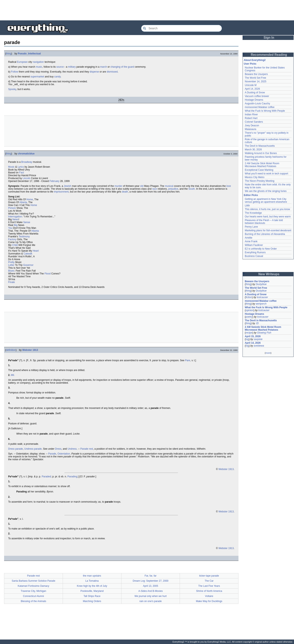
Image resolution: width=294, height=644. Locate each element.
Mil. (13, 375)
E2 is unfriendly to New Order (261, 249)
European (22, 62)
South (192, 189)
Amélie (249, 238)
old (142, 186)
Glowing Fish (264, 333)
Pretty (11, 262)
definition (11, 350)
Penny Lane (251, 227)
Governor (28, 265)
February (55, 181)
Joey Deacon (252, 125)
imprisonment (61, 192)
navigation (38, 62)
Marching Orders (92, 601)
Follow (15, 72)
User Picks (250, 64)
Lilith (247, 206)
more (268, 353)
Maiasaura (251, 129)
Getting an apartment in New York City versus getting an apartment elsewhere (266, 200)
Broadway (27, 162)
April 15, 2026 (253, 336)
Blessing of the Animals (33, 601)
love (229, 186)
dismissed (112, 72)
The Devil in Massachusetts (260, 146)
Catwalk (28, 254)
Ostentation (64, 454)
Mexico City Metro (255, 177)
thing (9, 54)
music (39, 67)
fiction (249, 297)
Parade (52, 454)
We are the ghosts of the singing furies (266, 191)
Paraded (46, 477)
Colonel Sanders (254, 122)
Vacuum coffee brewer (257, 96)
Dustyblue (261, 284)
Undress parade (33, 449)
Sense (27, 222)
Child (15, 245)
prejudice (173, 189)
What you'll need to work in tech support (266, 174)
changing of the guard (122, 67)
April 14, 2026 (252, 89)
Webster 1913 (30, 350)
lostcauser (262, 297)
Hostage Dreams (254, 100)
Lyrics (21, 167)
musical (169, 186)
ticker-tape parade (209, 576)
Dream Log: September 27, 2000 (151, 581)
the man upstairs (92, 576)
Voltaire (209, 596)
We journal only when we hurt (151, 596)
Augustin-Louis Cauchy (257, 103)
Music (11, 167)
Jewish (67, 186)
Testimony (24, 237)
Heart (36, 251)
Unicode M (251, 85)
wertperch (261, 304)
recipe (249, 333)
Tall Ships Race (92, 596)
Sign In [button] (269, 38)
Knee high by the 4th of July (92, 586)
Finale (12, 282)
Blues (11, 271)
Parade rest (87, 449)
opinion (250, 310)
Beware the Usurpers (256, 74)
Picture (12, 208)
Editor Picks (251, 195)
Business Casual (254, 256)
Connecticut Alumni (34, 596)
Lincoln (27, 178)
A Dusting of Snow (255, 92)
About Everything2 (255, 60)
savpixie (258, 339)
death (125, 192)
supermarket (37, 77)
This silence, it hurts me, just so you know (267, 209)
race (154, 189)
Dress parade (16, 449)
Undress (72, 449)
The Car (209, 581)
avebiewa (259, 346)
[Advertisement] (147, 10)
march (103, 67)
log (247, 339)
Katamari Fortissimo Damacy (33, 586)
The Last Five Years (209, 586)
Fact (22, 173)
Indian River (251, 114)
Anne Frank (251, 241)
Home (30, 199)
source (60, 67)
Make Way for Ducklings (209, 601)
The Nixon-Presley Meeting (260, 181)
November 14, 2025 (256, 81)
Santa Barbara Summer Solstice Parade (33, 581)
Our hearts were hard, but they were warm (268, 217)
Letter (11, 265)
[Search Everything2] (182, 28)
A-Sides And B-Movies (151, 591)
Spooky (12, 89)
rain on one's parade (151, 601)
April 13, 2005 (150, 586)
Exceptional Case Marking (259, 170)
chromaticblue (26, 154)
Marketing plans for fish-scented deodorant (268, 230)
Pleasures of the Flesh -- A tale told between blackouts (264, 222)
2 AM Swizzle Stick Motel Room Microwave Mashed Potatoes (262, 165)
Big (16, 225)
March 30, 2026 (253, 150)
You (10, 228)
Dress (58, 449)
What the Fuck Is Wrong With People (265, 111)
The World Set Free (255, 78)
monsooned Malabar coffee (260, 107)
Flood (48, 274)
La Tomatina (92, 581)
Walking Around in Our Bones (261, 153)
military (72, 67)
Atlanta (23, 202)
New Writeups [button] (269, 274)
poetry (249, 317)
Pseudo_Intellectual (29, 54)
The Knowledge (253, 213)
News (16, 219)
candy (57, 77)
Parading (72, 477)
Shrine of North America (209, 591)
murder (118, 186)
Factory (12, 239)
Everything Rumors (255, 252)
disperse (94, 72)
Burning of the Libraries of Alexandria (265, 234)
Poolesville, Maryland (92, 591)
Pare (188, 360)
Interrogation (15, 217)
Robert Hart (251, 118)
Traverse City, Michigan (34, 591)
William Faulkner (254, 245)
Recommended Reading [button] (269, 55)
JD (257, 323)
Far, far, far (150, 576)
